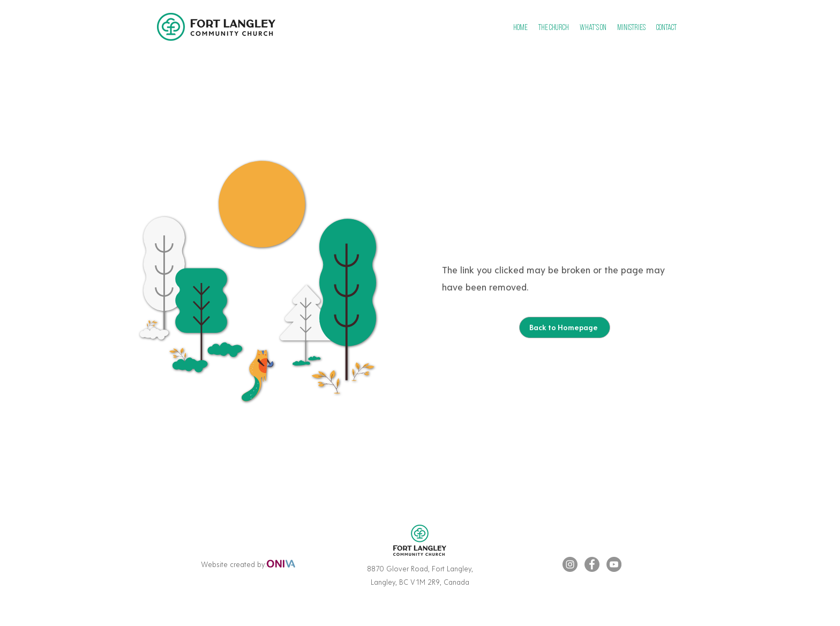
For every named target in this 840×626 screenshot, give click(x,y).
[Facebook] (592, 564)
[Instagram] (570, 564)
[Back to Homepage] (565, 327)
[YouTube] (614, 564)
